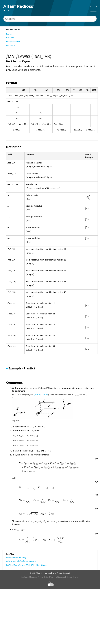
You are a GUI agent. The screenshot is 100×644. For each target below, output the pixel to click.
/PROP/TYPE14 (41, 395)
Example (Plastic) (13, 41)
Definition (10, 38)
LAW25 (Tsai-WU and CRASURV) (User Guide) (27, 565)
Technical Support (57, 577)
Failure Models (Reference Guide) (21, 561)
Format (9, 34)
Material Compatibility (16, 557)
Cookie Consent (73, 577)
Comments (11, 45)
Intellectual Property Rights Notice (35, 577)
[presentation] (18, 107)
